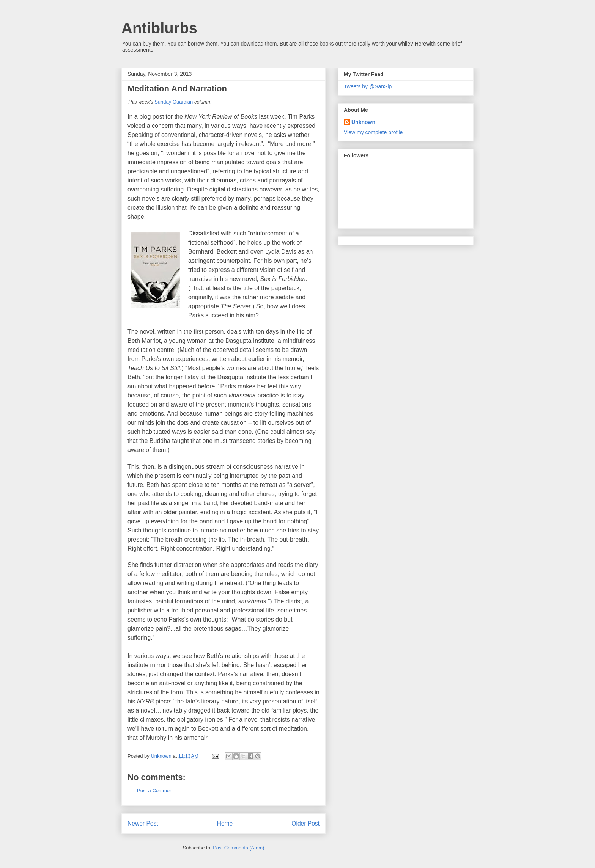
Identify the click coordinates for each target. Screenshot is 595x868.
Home (225, 823)
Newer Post (143, 823)
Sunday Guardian (174, 102)
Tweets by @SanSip (368, 86)
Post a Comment (155, 790)
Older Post (305, 823)
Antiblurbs (159, 28)
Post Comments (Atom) (238, 848)
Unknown (363, 122)
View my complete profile (373, 132)
